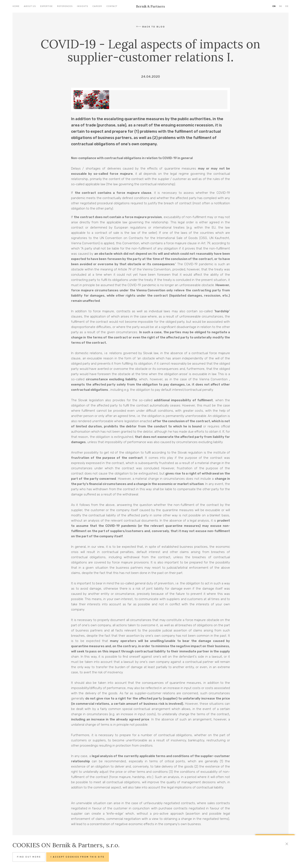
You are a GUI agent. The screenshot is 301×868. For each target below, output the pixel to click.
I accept (78, 857)
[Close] (287, 846)
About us (30, 6)
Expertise (46, 6)
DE (287, 6)
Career (97, 6)
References (65, 6)
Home (16, 6)
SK (281, 6)
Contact (112, 6)
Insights (82, 6)
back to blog (150, 27)
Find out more (29, 857)
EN (274, 6)
